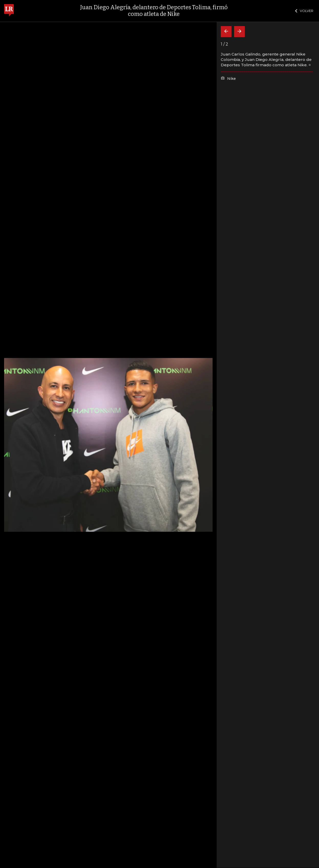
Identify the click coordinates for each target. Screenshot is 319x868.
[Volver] (226, 32)
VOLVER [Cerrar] (304, 11)
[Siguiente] (239, 32)
